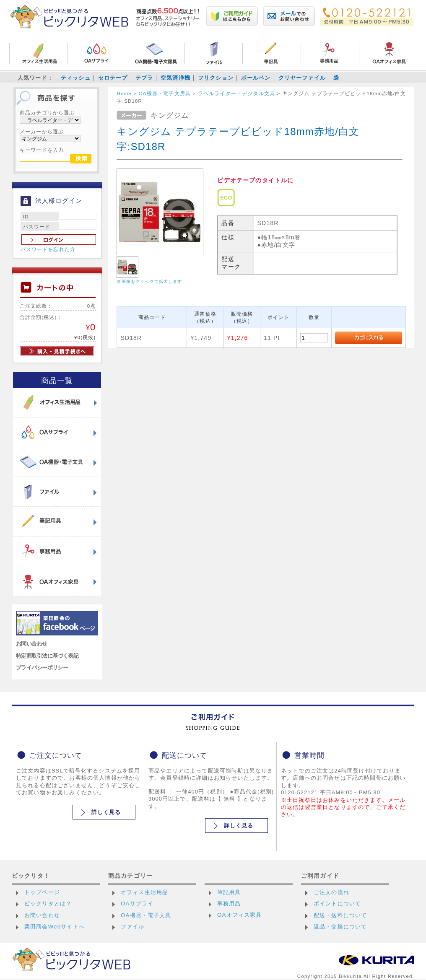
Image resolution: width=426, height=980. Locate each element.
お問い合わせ (32, 644)
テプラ (144, 78)
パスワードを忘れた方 (48, 249)
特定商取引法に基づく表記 (47, 656)
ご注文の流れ (331, 892)
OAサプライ (137, 904)
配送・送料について (340, 915)
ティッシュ (76, 78)
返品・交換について (340, 927)
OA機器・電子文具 (146, 915)
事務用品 (229, 904)
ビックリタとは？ (48, 904)
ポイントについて (337, 904)
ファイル (133, 927)
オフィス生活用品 (144, 892)
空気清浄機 (175, 78)
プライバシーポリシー (42, 668)
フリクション (216, 78)
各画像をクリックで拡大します (149, 281)
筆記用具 (229, 892)
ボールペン (256, 78)
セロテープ (113, 78)
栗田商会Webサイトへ (55, 927)
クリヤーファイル (302, 78)
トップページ (42, 892)
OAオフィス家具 (240, 915)
